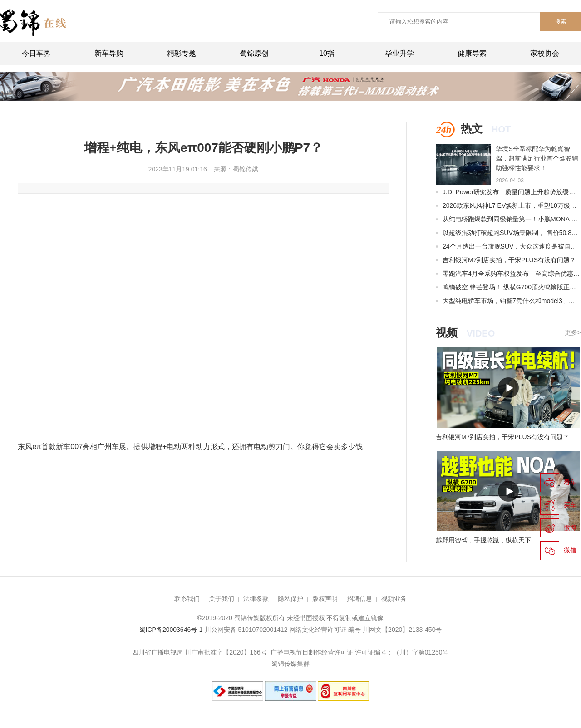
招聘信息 (359, 599)
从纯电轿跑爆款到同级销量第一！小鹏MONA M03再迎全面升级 (512, 219)
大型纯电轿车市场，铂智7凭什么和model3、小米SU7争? (512, 301)
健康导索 (472, 53)
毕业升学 (399, 53)
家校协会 (545, 53)
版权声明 (325, 599)
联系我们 (187, 599)
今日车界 (36, 53)
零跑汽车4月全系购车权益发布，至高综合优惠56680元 (512, 274)
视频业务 (394, 599)
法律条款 (256, 599)
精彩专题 (182, 53)
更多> (573, 332)
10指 (327, 53)
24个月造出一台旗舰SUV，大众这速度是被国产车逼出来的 (512, 246)
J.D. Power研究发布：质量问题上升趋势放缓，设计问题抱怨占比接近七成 (512, 192)
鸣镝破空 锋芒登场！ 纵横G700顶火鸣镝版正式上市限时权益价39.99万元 (512, 287)
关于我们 (222, 599)
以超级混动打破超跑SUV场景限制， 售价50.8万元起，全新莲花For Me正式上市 (512, 233)
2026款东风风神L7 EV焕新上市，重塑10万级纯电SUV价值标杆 (512, 205)
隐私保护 (290, 599)
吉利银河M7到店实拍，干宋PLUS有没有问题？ (509, 260)
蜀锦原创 (254, 53)
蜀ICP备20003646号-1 (172, 630)
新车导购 (109, 53)
